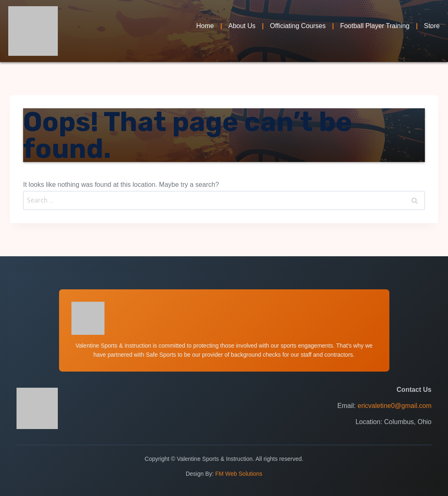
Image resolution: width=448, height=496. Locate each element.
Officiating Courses (298, 26)
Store (432, 26)
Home (205, 26)
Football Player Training (375, 26)
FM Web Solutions (239, 474)
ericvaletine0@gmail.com (395, 406)
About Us (242, 26)
